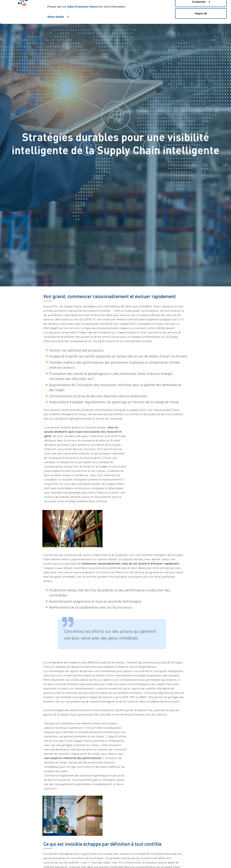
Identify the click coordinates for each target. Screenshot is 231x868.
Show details (56, 36)
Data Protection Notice (83, 26)
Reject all (201, 33)
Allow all (201, 9)
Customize (201, 21)
